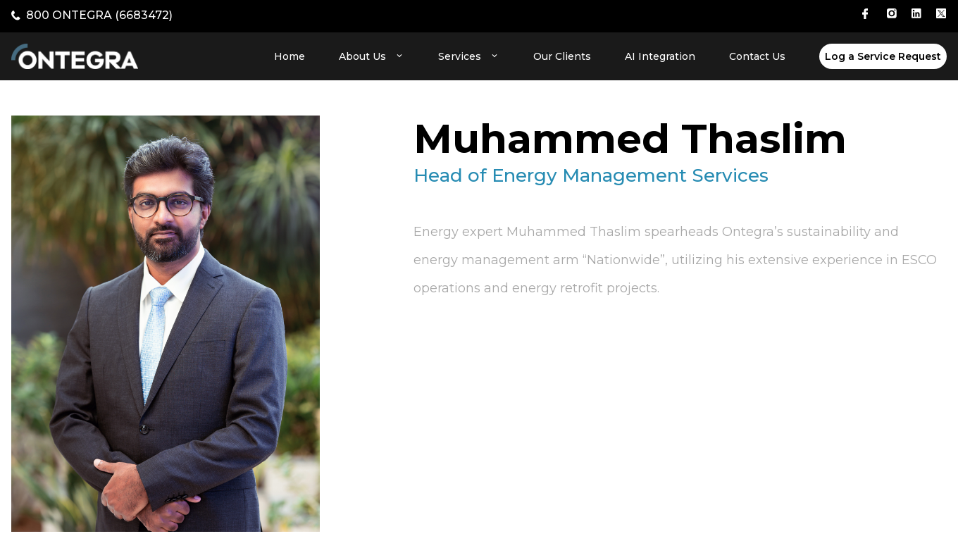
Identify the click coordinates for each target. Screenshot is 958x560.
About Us (372, 56)
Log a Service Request (883, 56)
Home (290, 56)
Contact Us (757, 56)
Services (469, 56)
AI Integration (660, 56)
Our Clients (562, 56)
